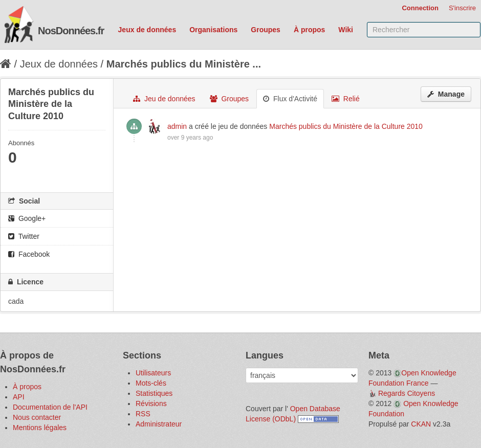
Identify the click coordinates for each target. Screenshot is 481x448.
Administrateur (159, 424)
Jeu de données (164, 99)
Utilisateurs (153, 373)
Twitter (24, 236)
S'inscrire (462, 8)
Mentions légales (40, 428)
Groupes (266, 30)
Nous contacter (37, 417)
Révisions (151, 404)
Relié (346, 99)
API (19, 397)
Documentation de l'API (50, 407)
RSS (143, 414)
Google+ (27, 218)
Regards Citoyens (407, 393)
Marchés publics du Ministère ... (184, 64)
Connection (420, 8)
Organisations (213, 30)
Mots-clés (151, 383)
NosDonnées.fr (71, 31)
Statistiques (154, 393)
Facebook (29, 254)
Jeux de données (147, 30)
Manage (446, 94)
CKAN (421, 424)
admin (177, 126)
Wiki (346, 30)
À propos (309, 30)
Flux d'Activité (290, 99)
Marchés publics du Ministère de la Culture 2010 (346, 126)
